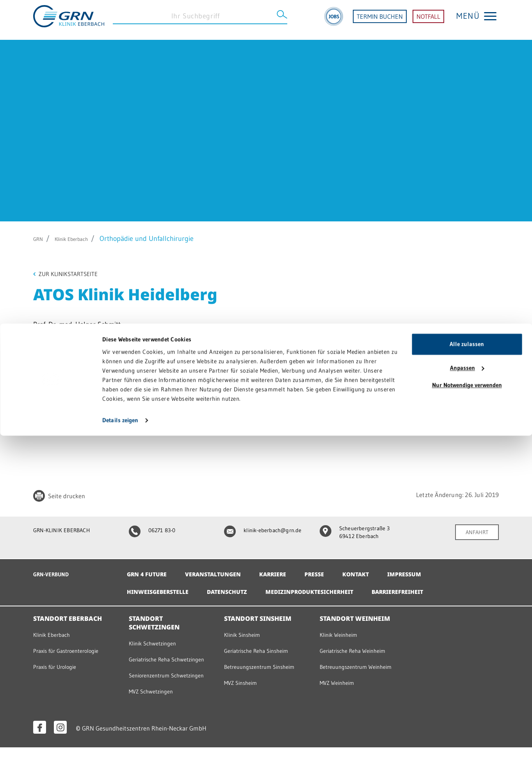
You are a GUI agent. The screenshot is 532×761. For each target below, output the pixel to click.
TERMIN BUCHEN (380, 20)
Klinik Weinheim (342, 631)
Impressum (430, 570)
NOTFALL (428, 20)
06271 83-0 (156, 531)
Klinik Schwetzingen (156, 639)
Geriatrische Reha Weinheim (358, 647)
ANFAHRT (474, 534)
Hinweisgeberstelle (162, 588)
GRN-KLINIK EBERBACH (67, 531)
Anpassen (467, 693)
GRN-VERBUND (55, 570)
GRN (40, 239)
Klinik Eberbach (82, 239)
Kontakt (377, 570)
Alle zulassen (467, 669)
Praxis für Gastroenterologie (72, 647)
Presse (333, 570)
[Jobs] (334, 20)
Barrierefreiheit (427, 588)
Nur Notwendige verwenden (467, 710)
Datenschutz (238, 588)
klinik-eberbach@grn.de (259, 534)
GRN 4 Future (149, 570)
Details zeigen (120, 746)
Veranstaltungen (222, 570)
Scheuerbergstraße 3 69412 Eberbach (359, 534)
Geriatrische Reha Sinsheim (262, 647)
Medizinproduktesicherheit (329, 588)
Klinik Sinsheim (245, 631)
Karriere (287, 570)
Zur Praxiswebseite (68, 414)
